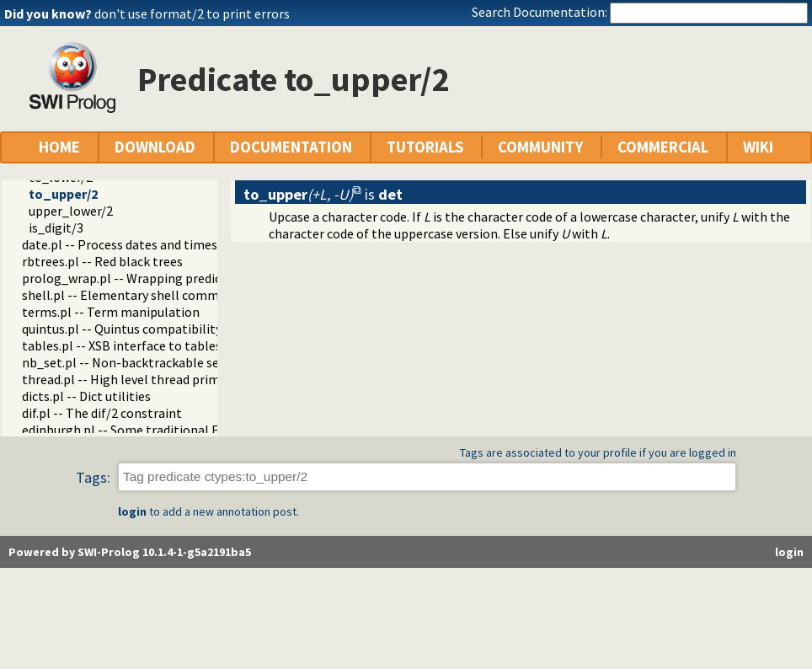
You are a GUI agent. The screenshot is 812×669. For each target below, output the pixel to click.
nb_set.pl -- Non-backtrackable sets (126, 362)
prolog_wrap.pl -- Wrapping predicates (134, 278)
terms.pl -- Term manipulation (111, 312)
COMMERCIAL (663, 147)
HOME (59, 147)
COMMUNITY (540, 147)
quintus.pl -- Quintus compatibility (122, 329)
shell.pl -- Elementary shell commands (134, 295)
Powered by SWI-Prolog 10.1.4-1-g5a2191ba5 (130, 552)
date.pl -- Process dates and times (120, 244)
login (132, 511)
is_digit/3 (56, 227)
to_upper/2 (63, 194)
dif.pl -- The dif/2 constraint (102, 413)
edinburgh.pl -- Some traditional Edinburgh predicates (178, 430)
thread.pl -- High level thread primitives (136, 379)
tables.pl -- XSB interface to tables (122, 345)
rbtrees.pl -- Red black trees (102, 261)
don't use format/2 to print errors (192, 13)
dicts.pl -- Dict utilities (86, 396)
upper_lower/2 (71, 211)
